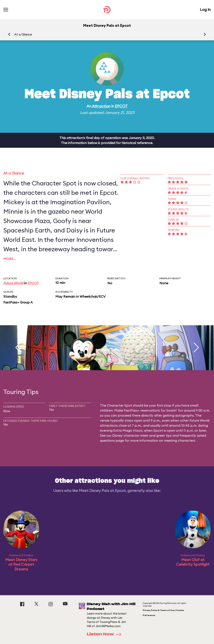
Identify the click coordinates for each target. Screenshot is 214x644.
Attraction (101, 106)
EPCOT (121, 106)
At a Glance (23, 34)
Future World (13, 283)
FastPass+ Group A (18, 302)
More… (10, 259)
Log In (205, 10)
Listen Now (105, 634)
